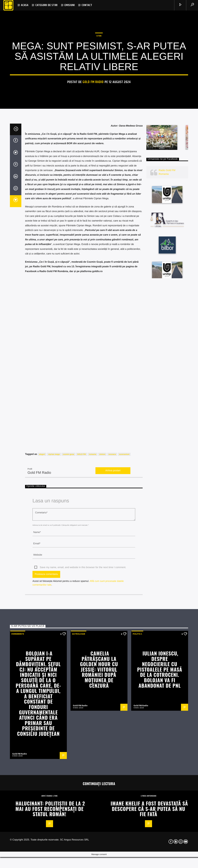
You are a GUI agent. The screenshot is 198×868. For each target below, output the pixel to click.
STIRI (99, 209)
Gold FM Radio (93, 256)
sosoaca (112, 832)
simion (102, 832)
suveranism (124, 832)
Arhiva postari (113, 848)
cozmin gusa (68, 832)
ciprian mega (54, 832)
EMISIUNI (70, 5)
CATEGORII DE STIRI (46, 5)
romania (93, 832)
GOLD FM (81, 832)
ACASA (25, 5)
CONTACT (87, 5)
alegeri (42, 832)
